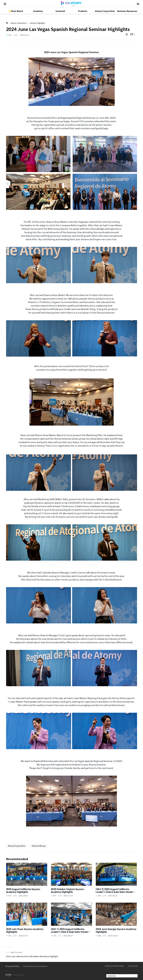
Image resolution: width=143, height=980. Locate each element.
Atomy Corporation (19, 23)
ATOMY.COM (133, 966)
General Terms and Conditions (35, 966)
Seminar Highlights (37, 23)
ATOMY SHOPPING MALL (114, 966)
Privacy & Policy (12, 966)
